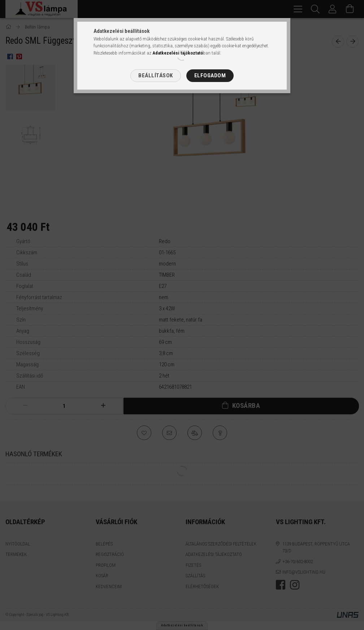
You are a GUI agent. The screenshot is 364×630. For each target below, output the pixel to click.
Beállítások (156, 75)
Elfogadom (210, 75)
